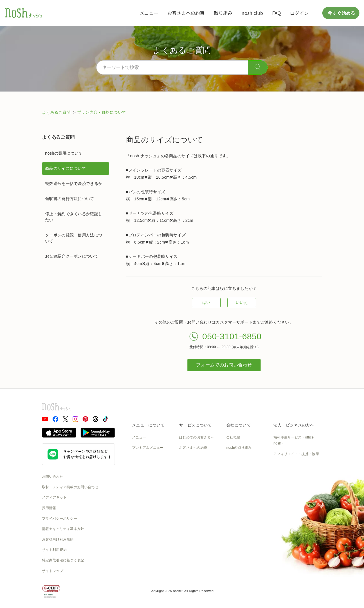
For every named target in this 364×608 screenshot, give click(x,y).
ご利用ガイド (190, 479)
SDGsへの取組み (240, 490)
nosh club (252, 13)
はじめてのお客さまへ (197, 437)
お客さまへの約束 (186, 13)
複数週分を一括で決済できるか (74, 184)
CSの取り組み (238, 479)
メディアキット (54, 497)
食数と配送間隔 (191, 458)
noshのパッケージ (146, 490)
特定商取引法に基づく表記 (63, 560)
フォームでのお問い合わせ (224, 365)
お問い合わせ (53, 477)
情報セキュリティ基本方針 (63, 529)
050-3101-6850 (232, 336)
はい (206, 302)
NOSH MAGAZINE (241, 500)
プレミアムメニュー (148, 448)
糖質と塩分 (141, 458)
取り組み (223, 13)
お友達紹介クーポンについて (72, 256)
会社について (239, 425)
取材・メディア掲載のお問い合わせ (70, 487)
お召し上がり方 (144, 469)
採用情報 (49, 508)
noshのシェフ (143, 479)
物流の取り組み (239, 469)
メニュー (149, 13)
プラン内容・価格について (102, 112)
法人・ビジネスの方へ (294, 425)
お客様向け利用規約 (58, 539)
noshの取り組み (239, 448)
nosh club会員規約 (194, 511)
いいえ (242, 302)
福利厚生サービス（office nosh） (294, 440)
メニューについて (148, 425)
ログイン (299, 13)
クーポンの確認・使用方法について (74, 238)
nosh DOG (235, 521)
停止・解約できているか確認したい (74, 217)
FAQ (277, 13)
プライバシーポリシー (60, 519)
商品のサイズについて (66, 168)
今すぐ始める (341, 13)
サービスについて (195, 425)
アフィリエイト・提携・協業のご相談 (296, 457)
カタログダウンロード (197, 500)
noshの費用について (64, 153)
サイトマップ (53, 571)
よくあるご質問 (57, 112)
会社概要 (233, 437)
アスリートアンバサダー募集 (296, 471)
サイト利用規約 (54, 550)
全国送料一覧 (190, 490)
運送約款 (233, 511)
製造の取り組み (239, 458)
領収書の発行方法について (70, 199)
